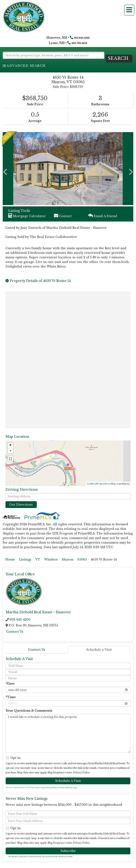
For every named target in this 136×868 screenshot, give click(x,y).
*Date (10, 683)
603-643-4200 (20, 619)
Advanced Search (26, 66)
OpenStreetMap (107, 483)
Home (10, 559)
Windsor (51, 559)
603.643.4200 (82, 38)
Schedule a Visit (99, 649)
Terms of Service (66, 787)
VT (38, 559)
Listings (25, 559)
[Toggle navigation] (129, 10)
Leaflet (91, 483)
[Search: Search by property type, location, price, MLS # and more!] (54, 55)
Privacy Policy (81, 772)
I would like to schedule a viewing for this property (68, 733)
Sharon (68, 559)
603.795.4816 (79, 43)
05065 (82, 559)
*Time (11, 697)
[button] (120, 58)
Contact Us (15, 631)
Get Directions (21, 504)
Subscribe (68, 850)
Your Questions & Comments (29, 710)
